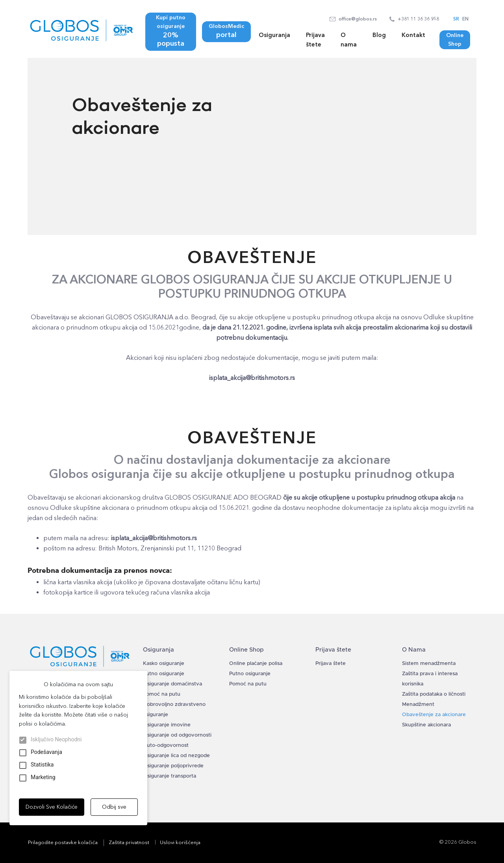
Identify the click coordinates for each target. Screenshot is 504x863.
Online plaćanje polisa (256, 664)
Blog (379, 35)
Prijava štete (315, 40)
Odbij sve (114, 807)
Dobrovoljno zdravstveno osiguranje (174, 710)
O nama (349, 40)
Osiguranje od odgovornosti (177, 735)
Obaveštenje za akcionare (434, 715)
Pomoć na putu (162, 694)
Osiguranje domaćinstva (172, 684)
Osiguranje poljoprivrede (173, 766)
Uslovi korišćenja (180, 842)
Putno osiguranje (164, 674)
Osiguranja (274, 35)
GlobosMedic (226, 31)
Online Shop (455, 40)
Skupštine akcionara (426, 725)
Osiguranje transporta (170, 776)
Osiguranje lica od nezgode (176, 756)
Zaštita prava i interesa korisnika (430, 679)
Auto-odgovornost (166, 745)
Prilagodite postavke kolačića (63, 842)
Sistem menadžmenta (429, 664)
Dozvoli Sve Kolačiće (52, 807)
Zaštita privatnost (129, 842)
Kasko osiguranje (164, 664)
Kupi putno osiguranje (171, 31)
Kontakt (413, 35)
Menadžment (418, 705)
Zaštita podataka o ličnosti (434, 694)
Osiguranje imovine (167, 725)
